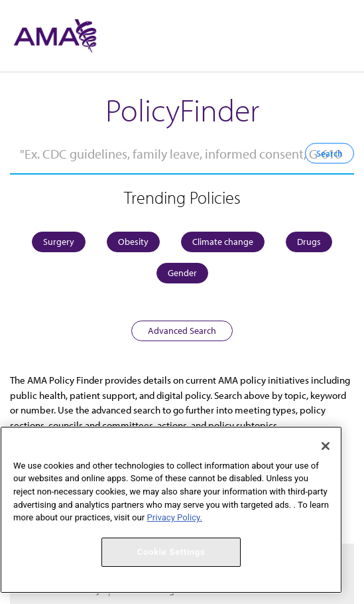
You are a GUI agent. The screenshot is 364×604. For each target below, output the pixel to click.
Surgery (59, 242)
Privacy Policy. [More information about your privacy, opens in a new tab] (175, 517)
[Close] (326, 446)
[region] (171, 510)
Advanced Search (182, 331)
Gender (182, 273)
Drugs (309, 242)
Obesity (133, 242)
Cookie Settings (171, 552)
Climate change (223, 242)
